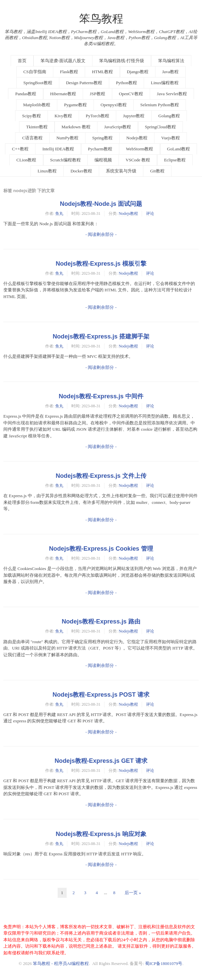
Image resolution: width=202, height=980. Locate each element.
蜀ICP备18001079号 (164, 963)
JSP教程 (97, 94)
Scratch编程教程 (65, 160)
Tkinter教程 (37, 127)
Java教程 (170, 72)
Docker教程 (81, 171)
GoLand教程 (179, 149)
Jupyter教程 (134, 116)
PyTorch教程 (97, 116)
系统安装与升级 (121, 171)
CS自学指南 (35, 72)
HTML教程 (102, 72)
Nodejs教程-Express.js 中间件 (101, 396)
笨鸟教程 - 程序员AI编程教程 (61, 963)
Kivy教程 (63, 116)
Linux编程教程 (165, 83)
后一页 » (133, 893)
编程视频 (103, 160)
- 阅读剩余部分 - (101, 234)
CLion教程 (26, 160)
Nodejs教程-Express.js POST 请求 (101, 695)
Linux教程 (47, 171)
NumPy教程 (67, 138)
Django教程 (138, 72)
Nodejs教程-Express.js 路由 (101, 621)
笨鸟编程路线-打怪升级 (122, 61)
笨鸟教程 (101, 19)
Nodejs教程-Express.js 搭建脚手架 (101, 336)
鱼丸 (59, 214)
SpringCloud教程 (160, 127)
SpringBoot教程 (38, 83)
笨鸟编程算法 (171, 61)
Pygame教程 (75, 105)
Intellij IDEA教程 (58, 149)
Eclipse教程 (175, 160)
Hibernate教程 (63, 94)
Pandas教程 (26, 94)
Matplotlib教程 (37, 105)
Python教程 (126, 83)
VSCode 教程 (138, 160)
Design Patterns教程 (84, 83)
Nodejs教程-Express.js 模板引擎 (101, 264)
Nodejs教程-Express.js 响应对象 (101, 834)
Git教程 (157, 171)
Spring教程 (102, 138)
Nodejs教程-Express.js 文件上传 (101, 476)
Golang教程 (169, 116)
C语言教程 (32, 138)
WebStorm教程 (140, 149)
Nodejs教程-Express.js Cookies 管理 (101, 549)
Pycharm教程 (100, 149)
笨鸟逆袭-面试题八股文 (63, 61)
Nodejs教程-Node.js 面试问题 (101, 204)
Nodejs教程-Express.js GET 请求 (101, 761)
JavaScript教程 (118, 127)
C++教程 (20, 149)
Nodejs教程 (137, 138)
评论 (150, 214)
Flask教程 (69, 72)
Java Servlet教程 (172, 94)
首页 (22, 61)
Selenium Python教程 (160, 105)
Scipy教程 (31, 116)
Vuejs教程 (171, 138)
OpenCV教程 (131, 94)
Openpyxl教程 (113, 105)
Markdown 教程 (76, 127)
